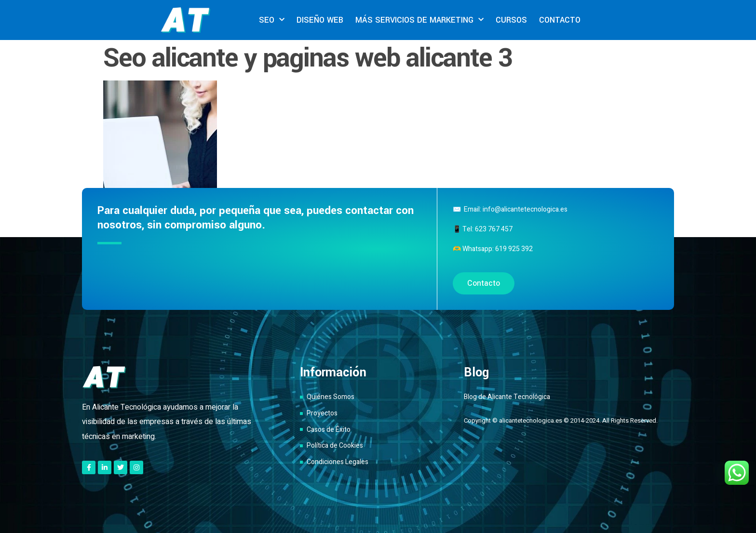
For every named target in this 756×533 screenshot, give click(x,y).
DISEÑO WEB (320, 20)
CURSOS (511, 20)
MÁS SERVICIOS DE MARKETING (419, 20)
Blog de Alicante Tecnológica (507, 397)
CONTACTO (560, 20)
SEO (272, 20)
